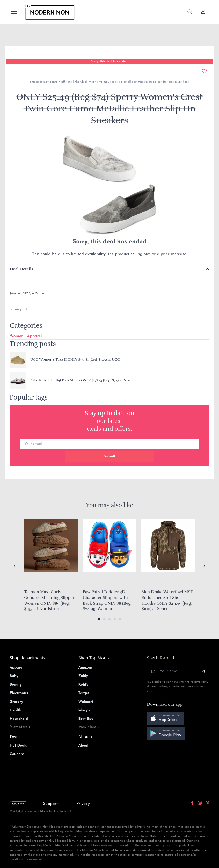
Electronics (19, 693)
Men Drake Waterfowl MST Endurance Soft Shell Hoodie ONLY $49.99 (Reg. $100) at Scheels (167, 600)
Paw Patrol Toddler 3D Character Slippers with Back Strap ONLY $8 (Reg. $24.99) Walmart (107, 600)
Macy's (84, 710)
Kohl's (83, 685)
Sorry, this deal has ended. (109, 61)
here (185, 82)
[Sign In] (203, 12)
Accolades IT (63, 811)
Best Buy (86, 719)
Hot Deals (18, 746)
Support (50, 804)
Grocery (16, 702)
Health (15, 710)
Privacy (83, 804)
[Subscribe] (203, 671)
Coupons (17, 754)
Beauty (16, 685)
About (83, 746)
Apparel (34, 336)
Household (19, 719)
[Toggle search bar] (190, 12)
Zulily (83, 676)
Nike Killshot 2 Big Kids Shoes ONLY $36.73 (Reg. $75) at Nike (81, 380)
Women (17, 336)
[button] (99, 619)
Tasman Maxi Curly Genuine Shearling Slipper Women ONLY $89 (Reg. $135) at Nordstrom (49, 600)
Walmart (86, 702)
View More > (20, 727)
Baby (14, 676)
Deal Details (21, 269)
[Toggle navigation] (13, 12)
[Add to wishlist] (204, 71)
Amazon (85, 668)
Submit (110, 456)
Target (84, 693)
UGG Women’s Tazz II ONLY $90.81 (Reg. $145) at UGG (75, 359)
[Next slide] (204, 566)
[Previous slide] (15, 566)
